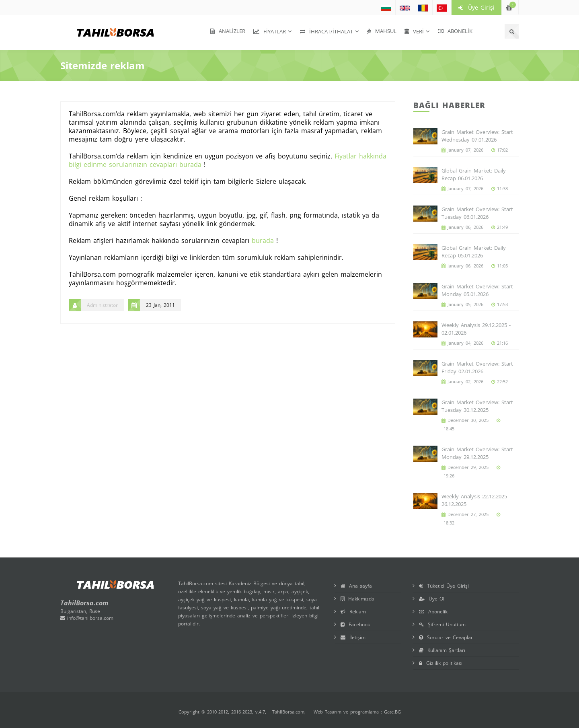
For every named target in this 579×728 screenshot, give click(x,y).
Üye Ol (432, 599)
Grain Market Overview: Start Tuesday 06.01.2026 (477, 213)
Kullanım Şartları (442, 650)
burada (263, 241)
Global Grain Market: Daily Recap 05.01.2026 (474, 252)
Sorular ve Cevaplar (446, 637)
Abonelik (455, 31)
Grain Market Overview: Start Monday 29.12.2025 (477, 453)
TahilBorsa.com (288, 712)
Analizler (228, 31)
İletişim (353, 637)
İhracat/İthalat (326, 31)
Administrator (102, 305)
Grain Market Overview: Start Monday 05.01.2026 (477, 290)
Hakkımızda (357, 599)
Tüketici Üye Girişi (444, 586)
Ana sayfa (356, 586)
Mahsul (382, 31)
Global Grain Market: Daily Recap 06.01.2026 (474, 174)
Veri (414, 31)
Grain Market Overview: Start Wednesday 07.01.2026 (477, 136)
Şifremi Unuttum (442, 624)
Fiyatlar (270, 31)
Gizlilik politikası (441, 663)
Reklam (353, 612)
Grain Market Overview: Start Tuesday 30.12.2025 (477, 406)
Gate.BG (392, 712)
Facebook (355, 624)
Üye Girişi (476, 7)
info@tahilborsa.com (87, 618)
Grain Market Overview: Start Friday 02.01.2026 (477, 367)
